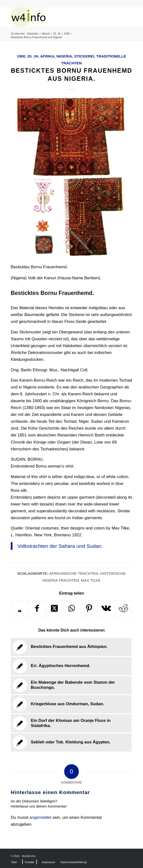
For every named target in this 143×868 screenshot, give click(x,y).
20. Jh (33, 56)
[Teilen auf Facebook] (37, 609)
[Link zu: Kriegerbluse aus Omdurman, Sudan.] (71, 704)
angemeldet (40, 817)
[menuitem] (14, 862)
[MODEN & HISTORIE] (59, 17)
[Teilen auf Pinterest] (89, 609)
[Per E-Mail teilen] (20, 611)
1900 (21, 56)
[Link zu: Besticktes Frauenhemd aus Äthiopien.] (71, 647)
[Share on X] (54, 609)
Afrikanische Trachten (73, 573)
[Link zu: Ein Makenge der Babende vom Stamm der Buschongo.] (71, 685)
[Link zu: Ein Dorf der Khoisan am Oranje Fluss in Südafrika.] (71, 723)
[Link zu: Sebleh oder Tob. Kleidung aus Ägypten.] (71, 742)
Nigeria (64, 56)
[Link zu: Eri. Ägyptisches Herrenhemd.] (71, 666)
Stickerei (84, 56)
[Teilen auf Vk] (106, 609)
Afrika (47, 56)
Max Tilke (91, 580)
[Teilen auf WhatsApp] (72, 609)
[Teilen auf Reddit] (124, 609)
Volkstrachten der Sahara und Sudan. (60, 546)
